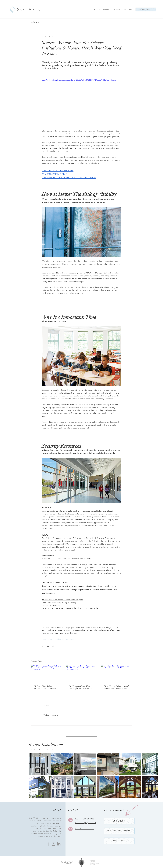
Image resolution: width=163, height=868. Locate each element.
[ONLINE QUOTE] (119, 821)
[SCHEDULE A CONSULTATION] (119, 831)
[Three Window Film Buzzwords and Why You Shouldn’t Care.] (117, 674)
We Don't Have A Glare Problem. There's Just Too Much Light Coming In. (46, 687)
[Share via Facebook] (43, 646)
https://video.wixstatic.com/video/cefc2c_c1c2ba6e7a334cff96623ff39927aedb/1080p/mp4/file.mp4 (79, 80)
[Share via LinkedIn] (48, 646)
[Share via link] (53, 646)
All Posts (35, 22)
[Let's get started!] (146, 9)
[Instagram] (53, 844)
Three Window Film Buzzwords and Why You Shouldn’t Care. (116, 687)
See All (130, 661)
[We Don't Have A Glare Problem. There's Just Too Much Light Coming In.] (47, 674)
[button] (119, 841)
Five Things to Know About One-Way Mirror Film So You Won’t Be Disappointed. (80, 687)
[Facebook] (48, 844)
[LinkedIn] (59, 844)
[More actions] (120, 37)
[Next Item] (154, 775)
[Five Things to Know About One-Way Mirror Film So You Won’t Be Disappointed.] (81, 674)
